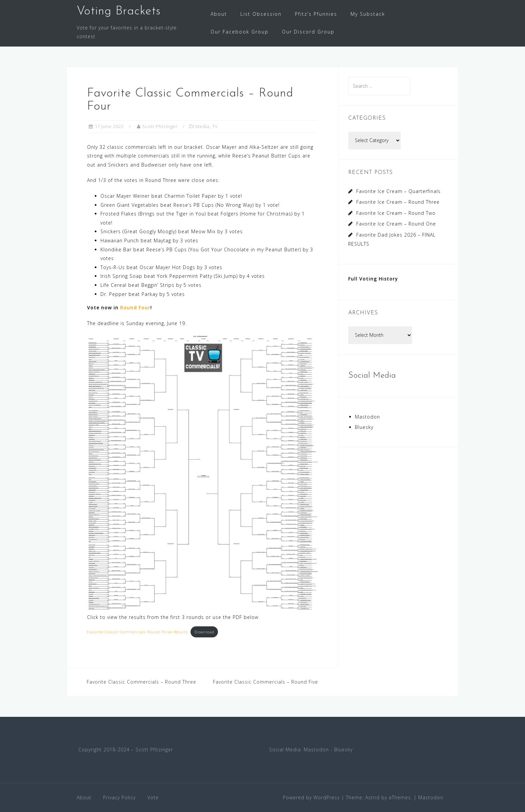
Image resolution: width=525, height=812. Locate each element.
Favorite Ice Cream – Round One (396, 224)
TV (215, 126)
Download (204, 632)
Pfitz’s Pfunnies (316, 14)
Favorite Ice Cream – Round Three (398, 202)
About (219, 14)
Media (203, 126)
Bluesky (364, 427)
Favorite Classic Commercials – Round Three (141, 682)
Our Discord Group (308, 32)
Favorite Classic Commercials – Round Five (266, 682)
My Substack (368, 14)
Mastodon (367, 417)
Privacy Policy (119, 797)
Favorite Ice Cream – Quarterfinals (398, 191)
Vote (153, 797)
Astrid (372, 797)
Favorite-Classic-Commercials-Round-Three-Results (137, 632)
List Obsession (261, 14)
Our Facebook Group (240, 32)
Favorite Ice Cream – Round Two (396, 213)
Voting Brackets (119, 11)
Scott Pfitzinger (160, 126)
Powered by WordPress (311, 797)
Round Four (135, 307)
